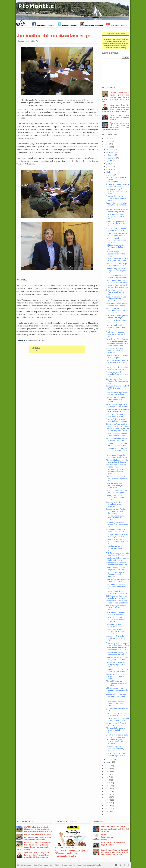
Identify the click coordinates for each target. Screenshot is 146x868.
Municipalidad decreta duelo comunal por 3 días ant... (117, 461)
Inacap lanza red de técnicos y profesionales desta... (117, 234)
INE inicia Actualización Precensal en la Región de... (116, 247)
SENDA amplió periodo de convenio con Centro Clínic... (116, 704)
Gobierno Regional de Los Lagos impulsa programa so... (117, 270)
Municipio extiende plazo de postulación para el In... (117, 211)
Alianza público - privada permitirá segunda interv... (117, 420)
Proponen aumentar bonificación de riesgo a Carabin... (116, 631)
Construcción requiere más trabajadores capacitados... (117, 602)
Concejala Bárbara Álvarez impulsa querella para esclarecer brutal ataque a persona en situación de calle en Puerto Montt (115, 97)
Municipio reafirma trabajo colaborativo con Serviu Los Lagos (53, 36)
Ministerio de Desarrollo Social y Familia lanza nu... (117, 456)
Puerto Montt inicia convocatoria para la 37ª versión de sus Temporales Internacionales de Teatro (71, 853)
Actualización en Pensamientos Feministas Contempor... (117, 311)
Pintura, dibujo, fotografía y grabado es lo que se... (117, 229)
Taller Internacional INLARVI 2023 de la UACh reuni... (117, 305)
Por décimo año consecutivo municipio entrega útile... (117, 670)
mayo (109, 169)
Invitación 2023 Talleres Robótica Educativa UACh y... (117, 541)
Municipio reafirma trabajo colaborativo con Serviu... (117, 265)
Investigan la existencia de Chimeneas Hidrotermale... (117, 592)
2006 (106, 811)
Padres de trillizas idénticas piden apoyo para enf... (117, 321)
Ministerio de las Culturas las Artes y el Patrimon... (117, 614)
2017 (106, 780)
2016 (106, 783)
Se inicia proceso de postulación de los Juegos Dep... (117, 374)
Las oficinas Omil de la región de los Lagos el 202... (116, 638)
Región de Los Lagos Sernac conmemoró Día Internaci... (117, 575)
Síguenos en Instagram (93, 25)
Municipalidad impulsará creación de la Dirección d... (116, 730)
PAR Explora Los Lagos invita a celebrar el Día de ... (117, 554)
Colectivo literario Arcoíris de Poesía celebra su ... (117, 466)
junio (108, 166)
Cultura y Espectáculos (65, 822)
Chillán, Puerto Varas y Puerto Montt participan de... (116, 292)
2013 (106, 791)
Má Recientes (99, 822)
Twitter (42, 341)
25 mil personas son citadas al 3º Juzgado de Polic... (117, 535)
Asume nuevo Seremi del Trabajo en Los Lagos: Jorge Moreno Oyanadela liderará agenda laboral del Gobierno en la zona (115, 108)
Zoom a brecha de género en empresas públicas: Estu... (117, 569)
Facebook (34, 341)
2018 (106, 777)
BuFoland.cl (97, 865)
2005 (106, 814)
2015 (106, 786)
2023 (106, 147)
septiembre (111, 158)
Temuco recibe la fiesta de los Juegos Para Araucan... (117, 724)
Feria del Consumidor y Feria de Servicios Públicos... (117, 654)
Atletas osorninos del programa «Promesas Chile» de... (115, 619)
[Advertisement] (114, 71)
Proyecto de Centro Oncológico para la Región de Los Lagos (119, 117)
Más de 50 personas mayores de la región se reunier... (116, 683)
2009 (106, 803)
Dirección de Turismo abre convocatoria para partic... (117, 425)
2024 (106, 144)
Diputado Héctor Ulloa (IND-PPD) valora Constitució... (117, 658)
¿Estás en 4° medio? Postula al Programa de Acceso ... (117, 260)
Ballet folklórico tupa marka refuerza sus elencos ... (117, 394)
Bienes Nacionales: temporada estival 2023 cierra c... (116, 240)
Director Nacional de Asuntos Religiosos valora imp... (117, 381)
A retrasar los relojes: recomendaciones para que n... (116, 198)
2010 (106, 800)
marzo (109, 175)
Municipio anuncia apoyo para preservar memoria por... (116, 479)
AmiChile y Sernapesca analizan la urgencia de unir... (116, 334)
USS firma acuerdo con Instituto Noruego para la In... (117, 690)
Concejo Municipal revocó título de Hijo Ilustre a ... (116, 754)
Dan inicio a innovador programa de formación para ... (116, 217)
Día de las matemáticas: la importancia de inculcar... (117, 649)
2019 (106, 774)
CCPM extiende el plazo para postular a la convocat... (117, 597)
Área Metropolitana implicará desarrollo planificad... (117, 185)
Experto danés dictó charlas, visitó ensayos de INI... (117, 368)
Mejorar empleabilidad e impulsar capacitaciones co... (116, 327)
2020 (106, 771)
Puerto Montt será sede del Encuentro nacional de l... (117, 435)
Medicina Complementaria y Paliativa (107, 837)
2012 (106, 794)
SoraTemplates (76, 865)
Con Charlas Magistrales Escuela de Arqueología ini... (116, 586)
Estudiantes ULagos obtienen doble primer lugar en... (117, 625)
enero (109, 762)
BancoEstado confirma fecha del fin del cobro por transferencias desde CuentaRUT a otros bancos (115, 126)
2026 (106, 138)
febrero (109, 759)
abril (108, 172)
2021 (106, 769)
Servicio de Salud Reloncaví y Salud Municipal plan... (117, 491)
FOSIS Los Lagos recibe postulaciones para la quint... (115, 472)
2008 (106, 806)
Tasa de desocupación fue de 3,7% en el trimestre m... (116, 205)
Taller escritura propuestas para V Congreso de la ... (116, 415)
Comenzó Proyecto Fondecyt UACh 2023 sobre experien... (117, 388)
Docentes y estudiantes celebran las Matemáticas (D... (117, 525)
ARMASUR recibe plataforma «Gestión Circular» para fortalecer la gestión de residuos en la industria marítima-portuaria (38, 829)
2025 (106, 141)
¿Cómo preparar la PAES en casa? (117, 709)
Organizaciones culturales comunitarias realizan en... (117, 564)
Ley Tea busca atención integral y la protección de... (116, 664)
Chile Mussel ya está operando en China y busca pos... (115, 749)
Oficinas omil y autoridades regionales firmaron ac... (117, 714)
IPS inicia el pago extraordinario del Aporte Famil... (117, 254)
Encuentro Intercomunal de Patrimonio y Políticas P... (117, 444)
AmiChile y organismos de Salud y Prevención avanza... (116, 608)
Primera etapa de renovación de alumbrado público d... (117, 719)
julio (108, 163)
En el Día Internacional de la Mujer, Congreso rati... (117, 736)
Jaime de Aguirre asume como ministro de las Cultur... (115, 518)
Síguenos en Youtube (118, 25)
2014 (106, 789)
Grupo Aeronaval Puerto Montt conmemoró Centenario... (116, 511)
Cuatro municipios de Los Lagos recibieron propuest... (116, 299)
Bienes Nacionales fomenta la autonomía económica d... (117, 362)
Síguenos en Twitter (70, 25)
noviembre (111, 152)
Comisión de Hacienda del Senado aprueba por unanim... (116, 504)
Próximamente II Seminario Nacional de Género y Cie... (117, 644)
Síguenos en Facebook (45, 25)
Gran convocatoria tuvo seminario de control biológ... (115, 676)
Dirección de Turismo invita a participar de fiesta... (117, 580)
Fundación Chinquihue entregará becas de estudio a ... (115, 351)
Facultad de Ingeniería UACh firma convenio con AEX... (117, 345)
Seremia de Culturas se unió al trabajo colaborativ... (117, 439)
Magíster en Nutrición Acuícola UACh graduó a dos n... (116, 191)
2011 (106, 797)
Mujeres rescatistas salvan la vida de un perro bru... (117, 356)
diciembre (110, 149)
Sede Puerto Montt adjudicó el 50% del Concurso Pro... (117, 276)
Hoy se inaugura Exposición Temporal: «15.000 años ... (117, 281)
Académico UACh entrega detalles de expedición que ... (117, 697)
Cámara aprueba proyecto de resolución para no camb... (117, 430)
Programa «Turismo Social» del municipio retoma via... (117, 286)
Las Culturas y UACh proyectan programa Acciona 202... (115, 548)
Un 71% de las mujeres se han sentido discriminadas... (116, 179)
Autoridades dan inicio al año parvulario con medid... (117, 531)
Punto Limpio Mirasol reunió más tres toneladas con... (117, 340)
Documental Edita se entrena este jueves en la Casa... (117, 410)
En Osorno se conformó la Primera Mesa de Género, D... (117, 450)
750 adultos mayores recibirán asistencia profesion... (114, 742)
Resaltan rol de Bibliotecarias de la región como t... (117, 559)
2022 (106, 766)
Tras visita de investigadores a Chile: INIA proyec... (117, 316)
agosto (109, 161)
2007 (106, 808)
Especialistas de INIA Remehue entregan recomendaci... (114, 485)
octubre (109, 155)
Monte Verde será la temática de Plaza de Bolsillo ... (115, 497)
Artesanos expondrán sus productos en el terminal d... (116, 223)
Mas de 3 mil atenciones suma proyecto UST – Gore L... (116, 400)
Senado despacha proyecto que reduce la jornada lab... (117, 405)
